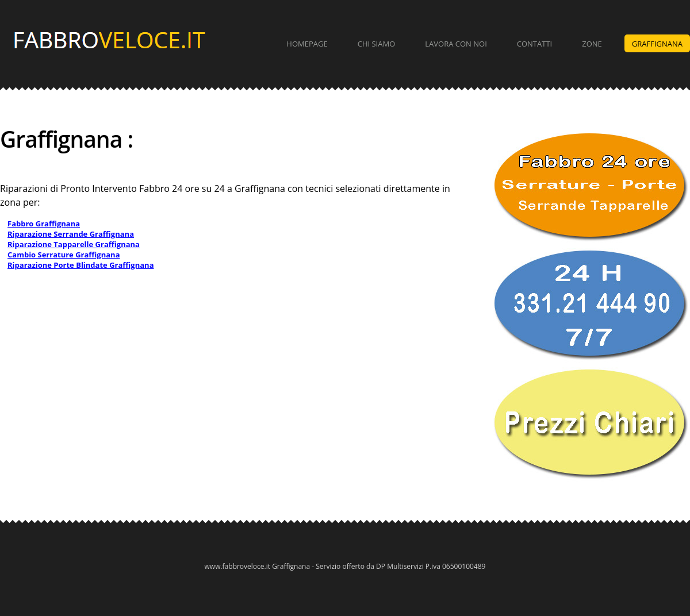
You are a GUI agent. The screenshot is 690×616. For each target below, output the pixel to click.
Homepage (307, 44)
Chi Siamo (377, 44)
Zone (592, 44)
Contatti (534, 44)
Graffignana (657, 44)
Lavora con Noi (456, 44)
